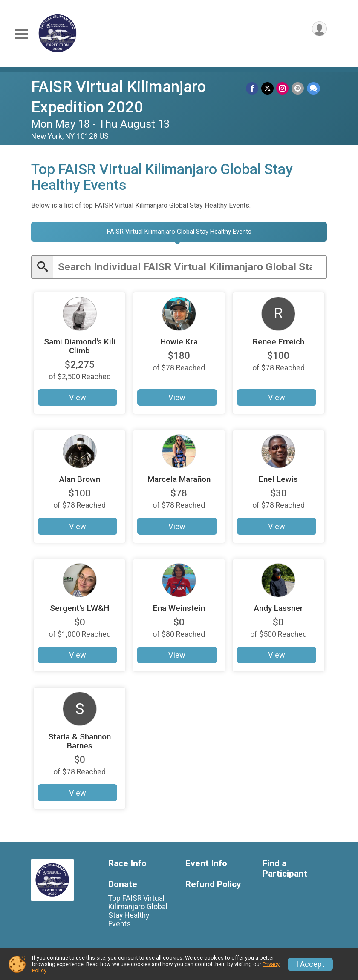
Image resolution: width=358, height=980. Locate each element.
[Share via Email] (298, 88)
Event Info (206, 863)
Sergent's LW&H (79, 608)
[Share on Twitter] (268, 88)
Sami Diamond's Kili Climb (80, 346)
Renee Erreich (279, 341)
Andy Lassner (279, 608)
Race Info (127, 863)
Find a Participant (285, 868)
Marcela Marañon (179, 479)
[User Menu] (319, 29)
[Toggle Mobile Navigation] (21, 34)
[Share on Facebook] (253, 88)
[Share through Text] (313, 88)
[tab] (179, 232)
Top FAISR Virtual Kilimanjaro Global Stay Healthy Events (138, 911)
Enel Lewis (278, 479)
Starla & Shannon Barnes (79, 741)
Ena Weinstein (179, 608)
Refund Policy (213, 884)
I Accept (310, 964)
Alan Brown (80, 479)
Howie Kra (179, 341)
